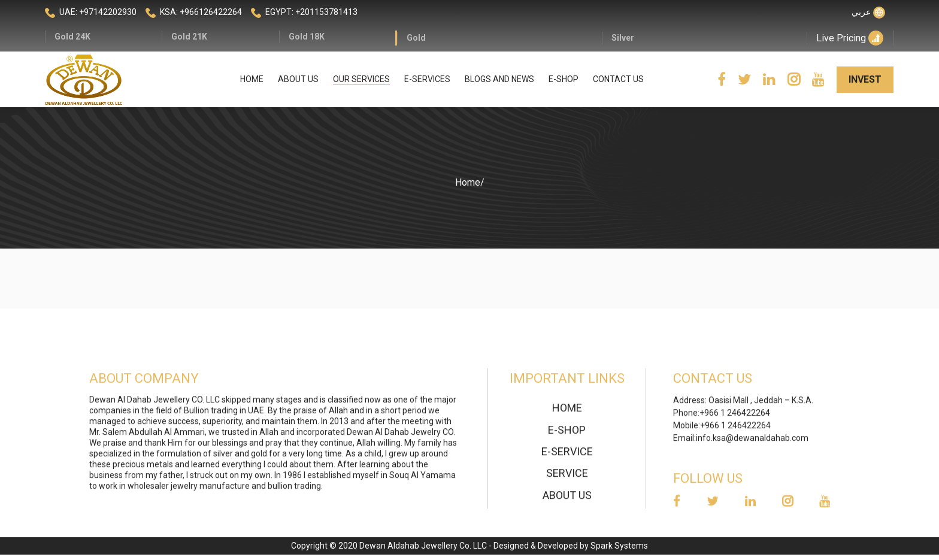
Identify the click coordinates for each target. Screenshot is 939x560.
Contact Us (618, 79)
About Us (567, 500)
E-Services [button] (427, 79)
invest (865, 79)
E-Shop (564, 79)
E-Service (567, 456)
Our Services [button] (361, 79)
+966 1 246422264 (735, 417)
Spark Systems (619, 546)
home (567, 412)
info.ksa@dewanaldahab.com (752, 443)
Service (567, 478)
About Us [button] (298, 79)
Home (252, 79)
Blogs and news (499, 79)
